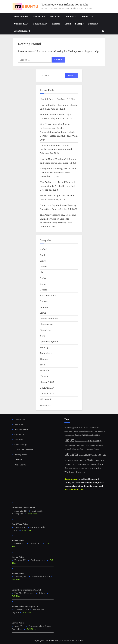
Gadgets (44, 278)
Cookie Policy (20, 445)
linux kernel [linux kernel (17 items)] (95, 441)
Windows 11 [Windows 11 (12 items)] (71, 472)
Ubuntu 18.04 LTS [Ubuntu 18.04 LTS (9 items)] (98, 455)
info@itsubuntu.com (74, 489)
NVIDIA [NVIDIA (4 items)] (67, 449)
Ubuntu (84, 16)
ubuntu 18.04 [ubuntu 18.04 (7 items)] (84, 455)
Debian (44, 266)
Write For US (20, 465)
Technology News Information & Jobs (65, 5)
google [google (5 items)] (91, 435)
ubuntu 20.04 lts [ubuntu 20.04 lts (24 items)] (87, 460)
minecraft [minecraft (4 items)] (99, 446)
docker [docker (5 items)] (95, 431)
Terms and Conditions (24, 450)
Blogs (43, 261)
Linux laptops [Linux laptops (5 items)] (70, 446)
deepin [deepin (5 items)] (81, 431)
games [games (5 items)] (72, 435)
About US (19, 440)
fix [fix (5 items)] (105, 431)
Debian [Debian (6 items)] (76, 431)
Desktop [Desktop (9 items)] (88, 431)
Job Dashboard (22, 31)
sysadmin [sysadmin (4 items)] (90, 449)
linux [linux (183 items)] (69, 440)
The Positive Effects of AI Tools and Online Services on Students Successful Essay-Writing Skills (58, 219)
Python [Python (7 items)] (73, 449)
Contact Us (70, 16)
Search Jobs (39, 16)
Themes (56, 24)
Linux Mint (46, 330)
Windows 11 (46, 399)
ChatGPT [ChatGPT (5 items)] (86, 428)
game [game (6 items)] (67, 435)
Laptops (79, 24)
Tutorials (93, 24)
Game (43, 284)
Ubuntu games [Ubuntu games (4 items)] (80, 464)
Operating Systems (50, 341)
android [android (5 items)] (68, 428)
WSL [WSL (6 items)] (83, 472)
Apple (43, 255)
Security (44, 347)
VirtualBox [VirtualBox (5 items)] (89, 468)
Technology (46, 353)
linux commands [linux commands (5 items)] (81, 441)
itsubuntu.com (71, 479)
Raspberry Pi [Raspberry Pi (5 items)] (82, 449)
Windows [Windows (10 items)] (98, 468)
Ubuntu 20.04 (21, 24)
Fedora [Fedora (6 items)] (101, 431)
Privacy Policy (21, 455)
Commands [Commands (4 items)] (68, 431)
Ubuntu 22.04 (40, 24)
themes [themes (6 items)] (97, 449)
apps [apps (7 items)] (73, 428)
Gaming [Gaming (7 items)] (78, 435)
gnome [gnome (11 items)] (85, 435)
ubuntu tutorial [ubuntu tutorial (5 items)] (78, 468)
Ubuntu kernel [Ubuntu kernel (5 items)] (91, 464)
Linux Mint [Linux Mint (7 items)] (80, 446)
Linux (68, 24)
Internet (44, 301)
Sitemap (18, 460)
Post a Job (55, 16)
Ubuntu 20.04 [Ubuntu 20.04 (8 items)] (71, 460)
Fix (42, 272)
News (43, 336)
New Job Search (48, 99)
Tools (43, 365)
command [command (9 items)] (95, 427)
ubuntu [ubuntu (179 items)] (71, 454)
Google (43, 290)
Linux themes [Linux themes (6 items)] (90, 445)
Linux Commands (49, 318)
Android (44, 249)
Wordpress (45, 405)
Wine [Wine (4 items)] (79, 472)
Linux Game (46, 324)
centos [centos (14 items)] (79, 427)
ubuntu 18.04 (47, 382)
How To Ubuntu (48, 295)
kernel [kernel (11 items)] (97, 435)
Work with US (21, 16)
